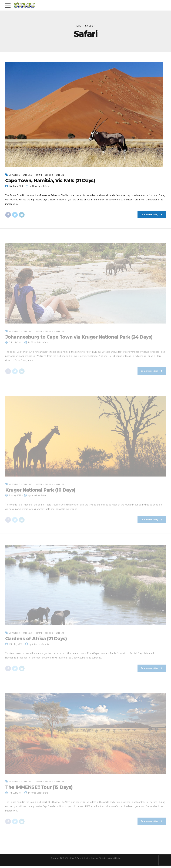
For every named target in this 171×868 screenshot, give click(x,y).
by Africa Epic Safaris (39, 186)
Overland (29, 175)
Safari (40, 175)
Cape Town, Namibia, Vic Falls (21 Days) (50, 181)
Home (78, 26)
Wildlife (62, 175)
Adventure (15, 175)
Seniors (51, 175)
